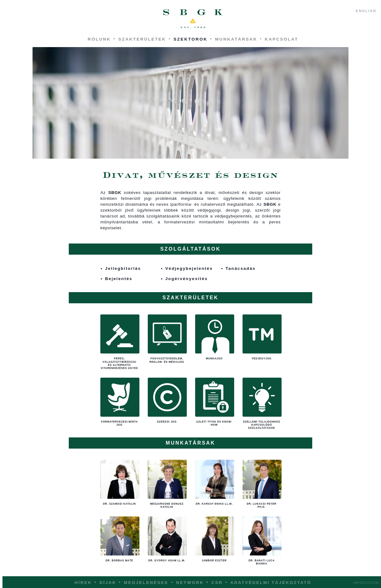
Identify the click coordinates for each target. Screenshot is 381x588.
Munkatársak (236, 39)
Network (190, 583)
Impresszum (366, 583)
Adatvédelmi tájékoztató (271, 583)
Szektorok (190, 39)
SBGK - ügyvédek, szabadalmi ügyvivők (193, 19)
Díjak (108, 583)
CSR (217, 583)
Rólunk (99, 39)
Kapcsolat (282, 39)
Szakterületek (142, 39)
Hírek (83, 583)
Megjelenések (146, 583)
